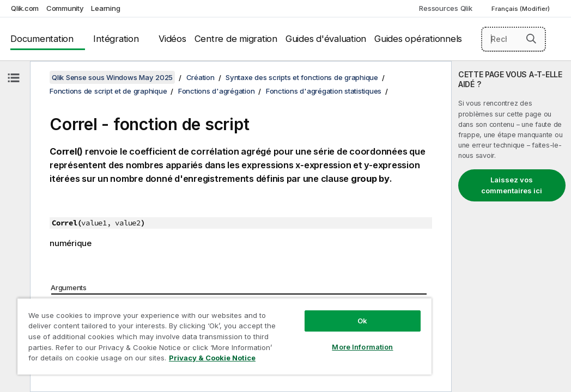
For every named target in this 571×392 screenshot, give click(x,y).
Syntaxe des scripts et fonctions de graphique (302, 77)
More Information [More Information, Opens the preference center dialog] (293, 328)
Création (201, 77)
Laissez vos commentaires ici (512, 185)
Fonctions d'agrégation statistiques (324, 91)
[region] (183, 327)
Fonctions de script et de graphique (108, 91)
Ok (292, 302)
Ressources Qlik (445, 8)
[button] (531, 39)
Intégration (116, 39)
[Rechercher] (514, 39)
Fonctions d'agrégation (217, 91)
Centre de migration (236, 39)
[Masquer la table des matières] (14, 78)
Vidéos (172, 39)
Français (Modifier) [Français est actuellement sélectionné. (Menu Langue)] (521, 9)
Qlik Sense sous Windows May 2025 (112, 77)
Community (65, 8)
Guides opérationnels (418, 39)
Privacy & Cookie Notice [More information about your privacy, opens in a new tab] (92, 360)
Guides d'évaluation (326, 39)
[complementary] (511, 226)
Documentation (42, 39)
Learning (105, 8)
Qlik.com (25, 8)
